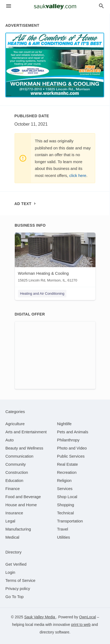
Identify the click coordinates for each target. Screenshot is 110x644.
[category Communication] (19, 456)
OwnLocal (87, 617)
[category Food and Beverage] (23, 497)
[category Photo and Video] (72, 448)
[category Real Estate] (68, 464)
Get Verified (16, 564)
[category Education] (14, 480)
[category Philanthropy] (68, 440)
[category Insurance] (14, 513)
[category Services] (65, 489)
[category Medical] (12, 537)
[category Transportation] (70, 521)
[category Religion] (64, 480)
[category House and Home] (21, 505)
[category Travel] (63, 529)
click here (78, 175)
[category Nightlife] (64, 424)
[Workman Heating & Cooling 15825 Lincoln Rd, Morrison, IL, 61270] (55, 259)
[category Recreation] (67, 472)
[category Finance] (13, 489)
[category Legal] (10, 521)
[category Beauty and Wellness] (24, 448)
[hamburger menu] (9, 6)
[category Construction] (17, 472)
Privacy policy (18, 588)
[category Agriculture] (15, 424)
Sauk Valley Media (40, 617)
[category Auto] (10, 440)
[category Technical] (65, 513)
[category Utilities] (63, 537)
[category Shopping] (65, 505)
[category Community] (16, 464)
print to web (81, 625)
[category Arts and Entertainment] (26, 432)
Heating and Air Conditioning (42, 294)
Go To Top (15, 597)
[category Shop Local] (67, 497)
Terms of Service (20, 580)
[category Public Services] (71, 456)
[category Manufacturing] (18, 529)
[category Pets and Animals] (73, 432)
